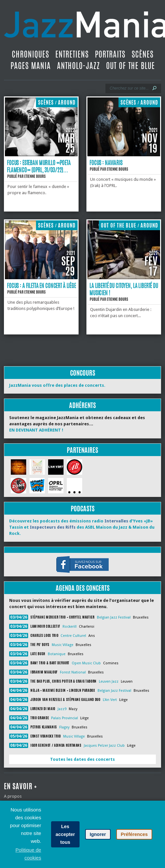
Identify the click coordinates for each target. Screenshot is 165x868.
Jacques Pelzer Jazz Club (104, 746)
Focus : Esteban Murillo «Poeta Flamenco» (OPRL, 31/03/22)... (39, 166)
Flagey (64, 727)
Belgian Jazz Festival (114, 617)
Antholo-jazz (78, 66)
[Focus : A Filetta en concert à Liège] (41, 278)
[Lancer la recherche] (155, 88)
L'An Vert (110, 700)
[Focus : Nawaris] (124, 155)
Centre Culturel (73, 636)
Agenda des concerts (83, 588)
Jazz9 (62, 709)
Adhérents (82, 405)
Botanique (57, 654)
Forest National (73, 672)
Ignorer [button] (98, 834)
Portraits (110, 54)
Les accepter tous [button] (65, 834)
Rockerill (70, 627)
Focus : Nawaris (106, 162)
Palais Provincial (64, 718)
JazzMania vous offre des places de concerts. (57, 385)
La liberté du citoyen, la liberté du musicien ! (124, 289)
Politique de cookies (28, 854)
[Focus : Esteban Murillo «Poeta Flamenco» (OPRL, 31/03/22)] (41, 155)
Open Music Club (86, 663)
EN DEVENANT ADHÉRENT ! (36, 430)
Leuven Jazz (109, 681)
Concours (83, 373)
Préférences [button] (134, 834)
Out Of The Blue (130, 66)
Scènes (143, 54)
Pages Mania (31, 66)
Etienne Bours (35, 176)
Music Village (63, 645)
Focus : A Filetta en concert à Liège (41, 285)
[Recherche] (129, 88)
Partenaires (82, 450)
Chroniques (30, 54)
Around (67, 102)
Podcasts (83, 509)
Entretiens (72, 54)
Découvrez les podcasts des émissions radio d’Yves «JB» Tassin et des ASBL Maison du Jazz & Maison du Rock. (82, 527)
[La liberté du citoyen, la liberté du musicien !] (124, 278)
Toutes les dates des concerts (82, 759)
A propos (13, 796)
